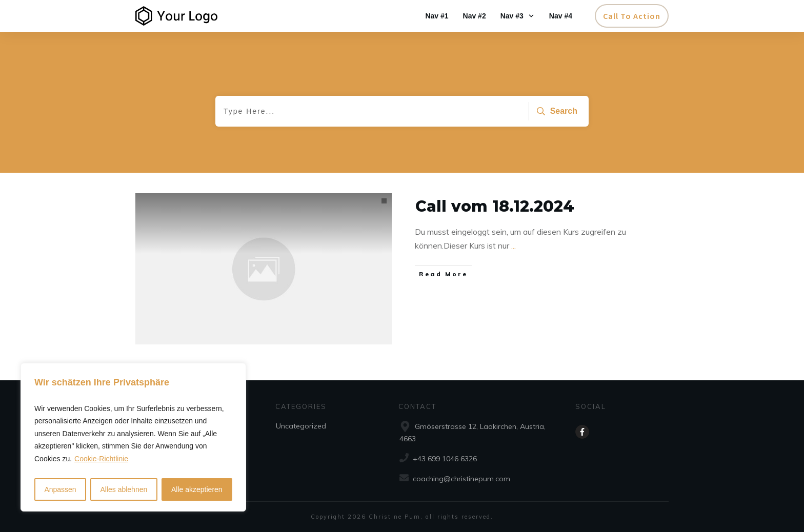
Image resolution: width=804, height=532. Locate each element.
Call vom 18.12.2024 (495, 206)
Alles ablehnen (124, 489)
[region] (133, 437)
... (514, 245)
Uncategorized (301, 426)
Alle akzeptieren (197, 489)
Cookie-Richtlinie (101, 459)
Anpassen (60, 489)
